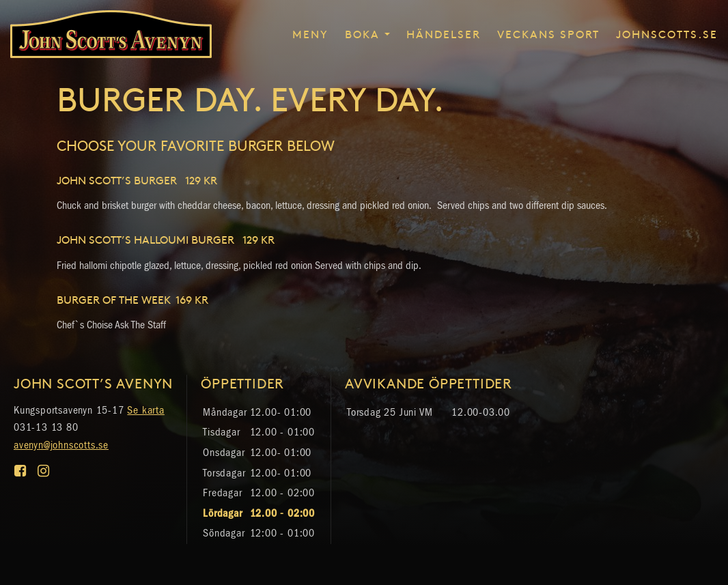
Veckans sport (548, 33)
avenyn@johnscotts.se (61, 445)
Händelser (444, 33)
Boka (362, 33)
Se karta (145, 410)
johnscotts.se (667, 33)
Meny (310, 33)
